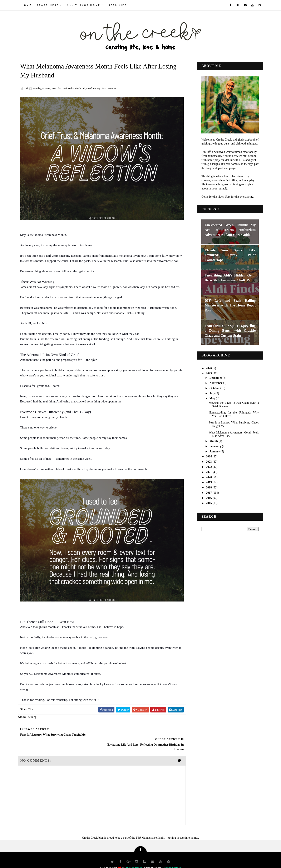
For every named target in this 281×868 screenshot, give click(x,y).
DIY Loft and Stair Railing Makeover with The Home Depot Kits (230, 305)
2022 (209, 467)
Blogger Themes (171, 859)
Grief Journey (94, 89)
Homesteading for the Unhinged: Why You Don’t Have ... (233, 414)
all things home (84, 5)
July (212, 393)
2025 (209, 373)
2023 (209, 462)
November (216, 383)
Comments (112, 89)
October (214, 388)
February (215, 446)
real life (118, 5)
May (212, 398)
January (214, 451)
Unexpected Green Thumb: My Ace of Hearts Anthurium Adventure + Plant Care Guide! (230, 230)
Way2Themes (134, 859)
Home (27, 5)
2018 (209, 488)
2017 (209, 493)
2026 (209, 368)
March (213, 441)
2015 (209, 503)
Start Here (48, 5)
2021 (209, 472)
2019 (209, 482)
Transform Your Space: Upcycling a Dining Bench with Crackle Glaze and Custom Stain (230, 330)
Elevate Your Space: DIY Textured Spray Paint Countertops (230, 255)
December (216, 378)
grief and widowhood (74, 89)
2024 (209, 456)
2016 (209, 498)
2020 (209, 477)
